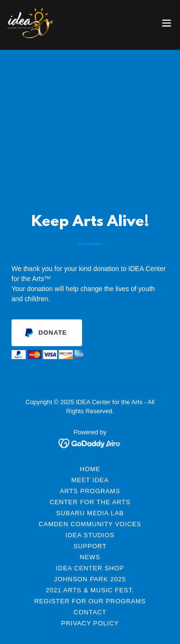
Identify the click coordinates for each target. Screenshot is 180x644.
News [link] (90, 557)
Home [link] (90, 469)
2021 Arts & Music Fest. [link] (90, 590)
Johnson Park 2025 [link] (90, 579)
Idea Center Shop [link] (90, 568)
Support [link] (90, 546)
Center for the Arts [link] (90, 502)
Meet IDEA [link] (90, 480)
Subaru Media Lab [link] (90, 513)
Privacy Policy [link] (90, 623)
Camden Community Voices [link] (90, 524)
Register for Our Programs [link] (90, 601)
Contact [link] (90, 612)
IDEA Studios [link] (90, 535)
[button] (167, 23)
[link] (30, 23)
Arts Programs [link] (90, 491)
